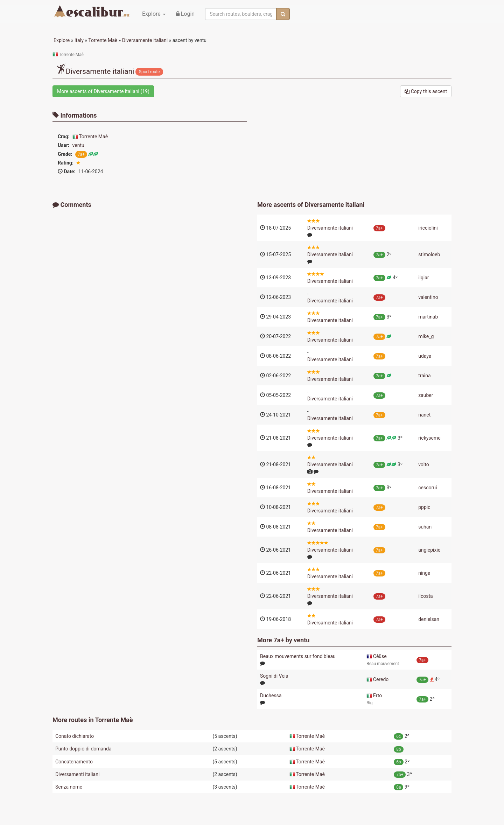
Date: (66, 172)
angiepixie (429, 550)
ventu (78, 145)
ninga (424, 573)
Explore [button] (154, 14)
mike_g (426, 336)
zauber (426, 395)
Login (185, 14)
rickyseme (429, 438)
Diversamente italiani (335, 205)
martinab (428, 317)
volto (424, 464)
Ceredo (381, 679)
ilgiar (423, 278)
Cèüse (380, 656)
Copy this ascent (426, 91)
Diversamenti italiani (77, 774)
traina (424, 376)
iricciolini (428, 228)
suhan (425, 527)
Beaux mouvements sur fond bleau (298, 656)
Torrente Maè (93, 137)
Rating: (66, 163)
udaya (425, 356)
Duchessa (271, 695)
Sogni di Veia (274, 676)
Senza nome (69, 787)
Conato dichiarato (75, 736)
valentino (428, 297)
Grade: (65, 154)
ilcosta (426, 596)
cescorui (428, 488)
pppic (424, 507)
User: (64, 145)
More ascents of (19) (103, 91)
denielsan (429, 619)
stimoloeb (429, 254)
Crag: (64, 137)
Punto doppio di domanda (83, 749)
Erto (377, 695)
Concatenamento (74, 762)
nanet (424, 415)
